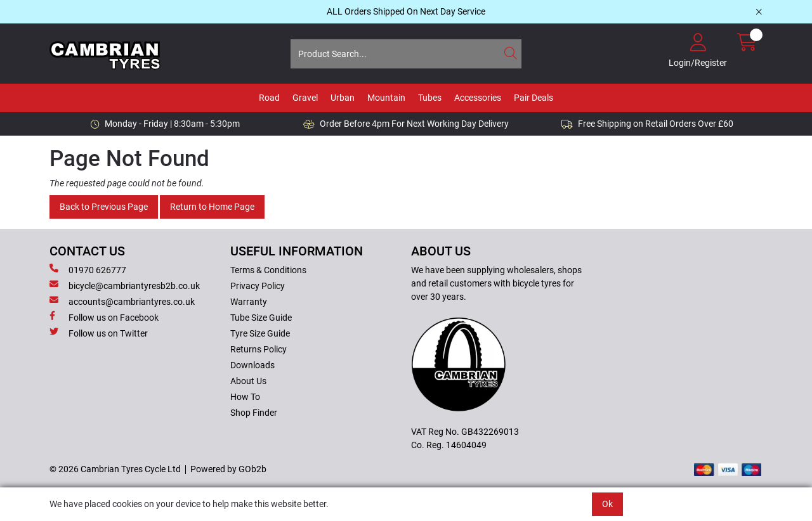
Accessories (478, 98)
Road (269, 98)
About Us (248, 381)
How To (245, 397)
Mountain (386, 98)
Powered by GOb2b (228, 469)
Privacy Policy (258, 286)
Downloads (252, 365)
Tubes (430, 98)
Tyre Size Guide (260, 333)
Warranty (249, 302)
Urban (343, 98)
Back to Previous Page (104, 207)
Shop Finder (254, 413)
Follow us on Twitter (99, 333)
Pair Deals (534, 98)
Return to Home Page (212, 207)
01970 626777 (88, 269)
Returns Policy (259, 349)
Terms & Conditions (268, 270)
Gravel (305, 98)
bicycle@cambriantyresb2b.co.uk (125, 285)
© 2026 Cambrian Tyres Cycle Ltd (115, 469)
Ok (607, 504)
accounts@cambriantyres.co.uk (122, 301)
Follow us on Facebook (104, 317)
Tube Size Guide (261, 318)
